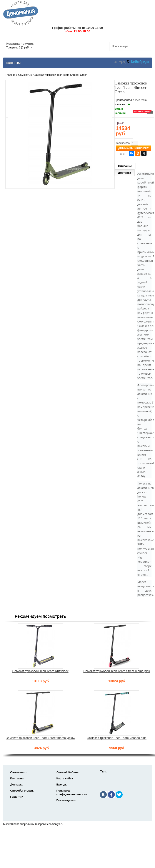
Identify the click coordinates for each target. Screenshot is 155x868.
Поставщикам (66, 800)
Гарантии (17, 797)
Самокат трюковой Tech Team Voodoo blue (117, 738)
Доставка (125, 173)
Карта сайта (65, 778)
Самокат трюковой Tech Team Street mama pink (117, 671)
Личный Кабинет (68, 772)
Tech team (141, 100)
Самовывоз (18, 772)
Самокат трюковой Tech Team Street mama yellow (40, 738)
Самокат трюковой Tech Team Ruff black (40, 671)
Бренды (62, 785)
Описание (125, 166)
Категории (13, 63)
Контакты (17, 778)
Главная (10, 75)
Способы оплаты (22, 791)
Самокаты (24, 75)
